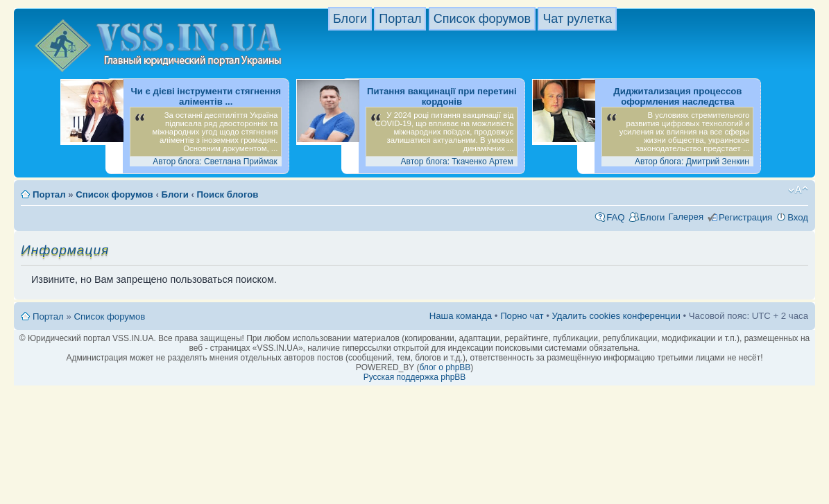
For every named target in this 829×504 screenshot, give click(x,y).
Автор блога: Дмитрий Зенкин (692, 162)
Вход (798, 217)
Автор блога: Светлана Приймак (215, 162)
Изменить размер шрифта (798, 190)
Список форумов (482, 19)
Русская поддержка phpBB (415, 377)
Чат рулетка (577, 19)
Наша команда (461, 316)
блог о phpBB (445, 367)
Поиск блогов (228, 194)
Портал (400, 19)
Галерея (686, 217)
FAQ (615, 217)
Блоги (350, 19)
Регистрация (745, 217)
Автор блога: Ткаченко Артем (457, 162)
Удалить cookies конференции (616, 316)
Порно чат (522, 316)
